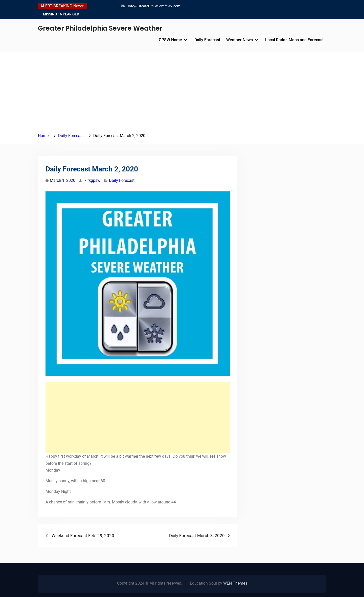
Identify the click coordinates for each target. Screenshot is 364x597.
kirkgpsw (92, 180)
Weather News (240, 40)
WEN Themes (235, 583)
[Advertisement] (182, 94)
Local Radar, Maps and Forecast (294, 40)
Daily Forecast (207, 40)
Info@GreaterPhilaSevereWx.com (154, 6)
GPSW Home (170, 40)
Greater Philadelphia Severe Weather (100, 28)
